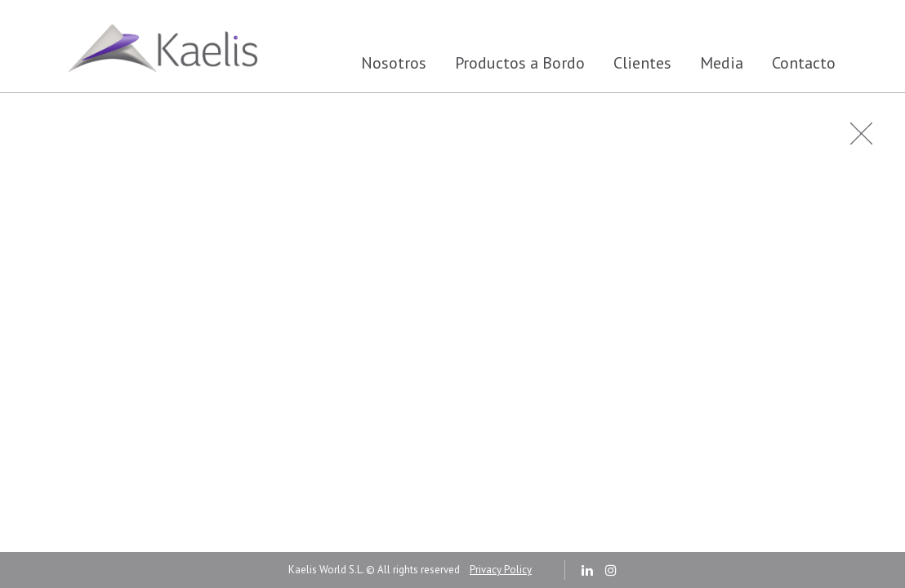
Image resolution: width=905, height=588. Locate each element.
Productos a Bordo (520, 63)
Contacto (804, 63)
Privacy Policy (501, 570)
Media (722, 63)
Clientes (642, 63)
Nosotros (394, 63)
